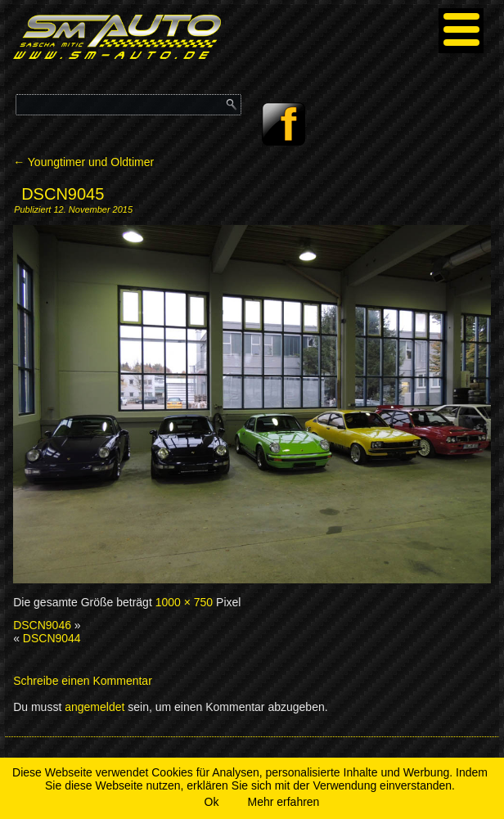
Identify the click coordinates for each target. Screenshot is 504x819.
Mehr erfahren (283, 802)
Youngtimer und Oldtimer (83, 162)
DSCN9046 (42, 625)
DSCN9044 (52, 638)
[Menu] (461, 31)
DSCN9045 (63, 194)
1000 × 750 (184, 602)
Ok (212, 802)
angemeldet (94, 707)
